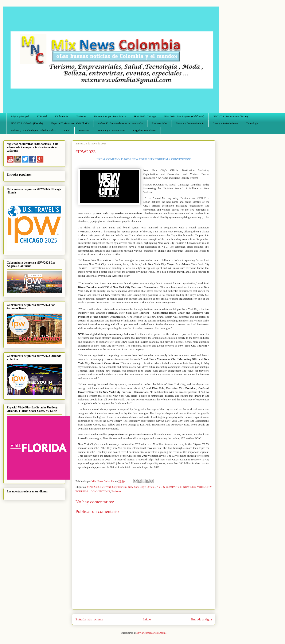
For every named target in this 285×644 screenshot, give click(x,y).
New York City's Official (142, 487)
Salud (67, 130)
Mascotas (84, 130)
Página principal (20, 116)
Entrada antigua (202, 619)
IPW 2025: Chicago (145, 116)
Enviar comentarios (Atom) (151, 633)
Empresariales (160, 123)
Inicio (147, 619)
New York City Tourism (114, 487)
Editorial (42, 116)
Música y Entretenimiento (190, 123)
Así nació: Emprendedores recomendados (121, 123)
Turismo (81, 116)
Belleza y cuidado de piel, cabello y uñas (33, 130)
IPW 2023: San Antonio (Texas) (230, 116)
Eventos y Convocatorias (111, 130)
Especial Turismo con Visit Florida (70, 123)
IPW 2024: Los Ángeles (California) (184, 116)
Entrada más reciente (89, 619)
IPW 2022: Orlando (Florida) (27, 123)
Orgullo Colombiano (145, 130)
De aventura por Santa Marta (110, 116)
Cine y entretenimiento (225, 123)
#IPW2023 (93, 487)
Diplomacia (62, 116)
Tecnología (252, 123)
